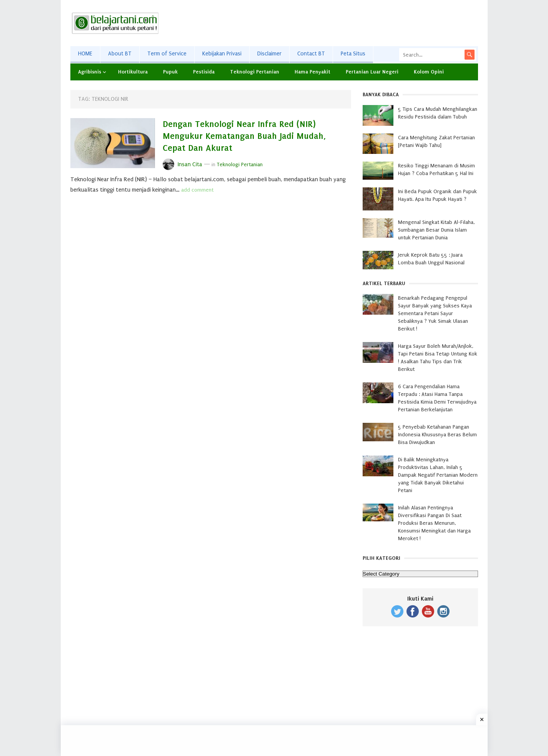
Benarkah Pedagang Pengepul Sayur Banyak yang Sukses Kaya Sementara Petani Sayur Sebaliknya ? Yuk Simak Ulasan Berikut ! (435, 313)
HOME (85, 54)
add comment (197, 190)
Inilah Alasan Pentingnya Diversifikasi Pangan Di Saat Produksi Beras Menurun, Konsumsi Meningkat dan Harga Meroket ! (434, 523)
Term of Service (167, 54)
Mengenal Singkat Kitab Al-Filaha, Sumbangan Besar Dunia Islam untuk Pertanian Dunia (436, 230)
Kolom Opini (429, 72)
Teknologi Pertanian (255, 72)
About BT (120, 54)
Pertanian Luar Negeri (372, 72)
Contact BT (311, 54)
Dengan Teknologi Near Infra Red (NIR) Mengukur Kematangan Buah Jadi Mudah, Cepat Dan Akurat (244, 136)
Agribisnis (90, 72)
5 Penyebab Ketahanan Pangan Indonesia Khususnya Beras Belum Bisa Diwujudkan (437, 435)
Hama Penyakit (312, 72)
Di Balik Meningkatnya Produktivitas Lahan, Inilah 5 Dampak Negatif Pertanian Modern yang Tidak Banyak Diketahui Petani (438, 475)
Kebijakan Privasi (222, 54)
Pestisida (204, 72)
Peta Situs (353, 54)
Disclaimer (269, 54)
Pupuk (170, 72)
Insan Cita (190, 164)
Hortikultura (133, 72)
